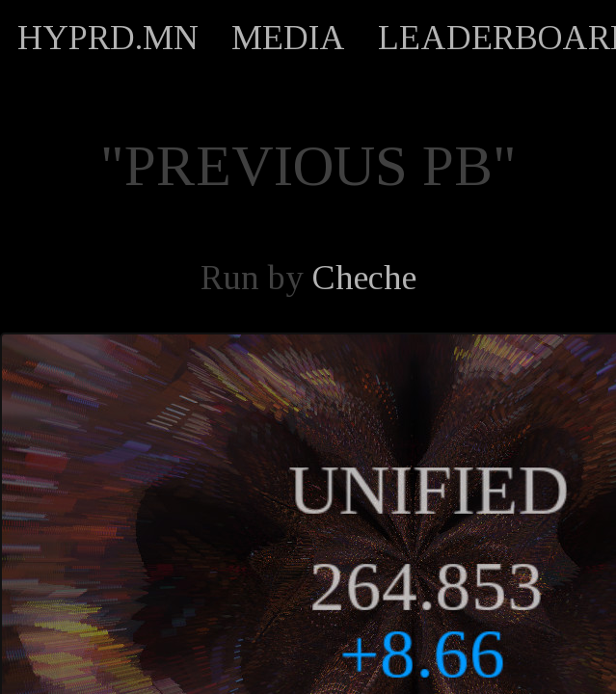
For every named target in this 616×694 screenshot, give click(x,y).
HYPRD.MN (108, 38)
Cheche (364, 278)
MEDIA (288, 38)
